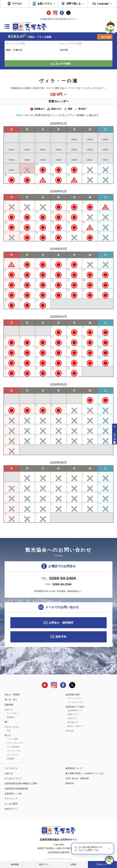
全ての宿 (106, 37)
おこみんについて (13, 778)
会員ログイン (11, 809)
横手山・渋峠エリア (76, 726)
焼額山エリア (73, 714)
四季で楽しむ (74, 4)
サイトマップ (11, 799)
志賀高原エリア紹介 (75, 707)
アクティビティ (12, 727)
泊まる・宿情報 (12, 695)
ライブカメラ (11, 768)
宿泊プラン (44, 864)
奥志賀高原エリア (75, 710)
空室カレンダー (102, 864)
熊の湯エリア (73, 722)
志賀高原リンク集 (13, 794)
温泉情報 (9, 705)
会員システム (45, 4)
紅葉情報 (11, 759)
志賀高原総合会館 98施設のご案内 (21, 783)
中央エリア (72, 718)
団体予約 (61, 637)
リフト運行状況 (13, 747)
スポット (9, 710)
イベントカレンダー (15, 743)
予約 (9, 731)
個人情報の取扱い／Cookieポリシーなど (85, 773)
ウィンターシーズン (76, 702)
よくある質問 (11, 804)
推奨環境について (74, 768)
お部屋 (73, 864)
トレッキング (12, 755)
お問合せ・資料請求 (61, 623)
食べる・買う (11, 700)
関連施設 (11, 717)
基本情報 (15, 864)
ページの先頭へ (115, 437)
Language (103, 4)
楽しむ (8, 735)
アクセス (17, 4)
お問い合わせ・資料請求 (77, 778)
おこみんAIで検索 (60, 64)
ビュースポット (13, 713)
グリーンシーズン (14, 751)
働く (7, 722)
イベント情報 (12, 739)
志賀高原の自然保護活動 (16, 789)
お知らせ (9, 773)
